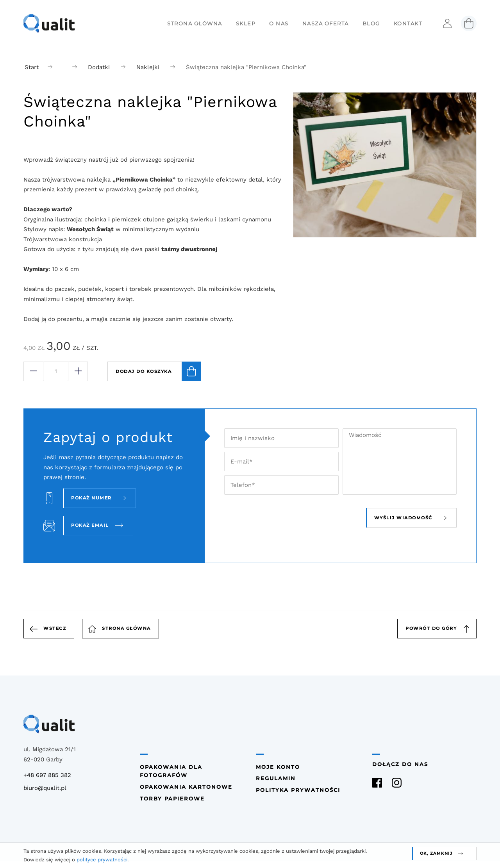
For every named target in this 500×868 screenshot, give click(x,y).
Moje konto (278, 767)
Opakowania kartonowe (186, 787)
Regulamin (276, 778)
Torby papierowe (172, 799)
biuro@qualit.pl (45, 788)
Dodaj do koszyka (158, 371)
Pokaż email (90, 525)
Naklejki (148, 67)
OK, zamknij (436, 853)
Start (32, 67)
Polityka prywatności (298, 790)
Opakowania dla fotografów (171, 771)
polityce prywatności (102, 860)
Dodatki (99, 67)
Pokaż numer (91, 498)
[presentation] (299, 518)
